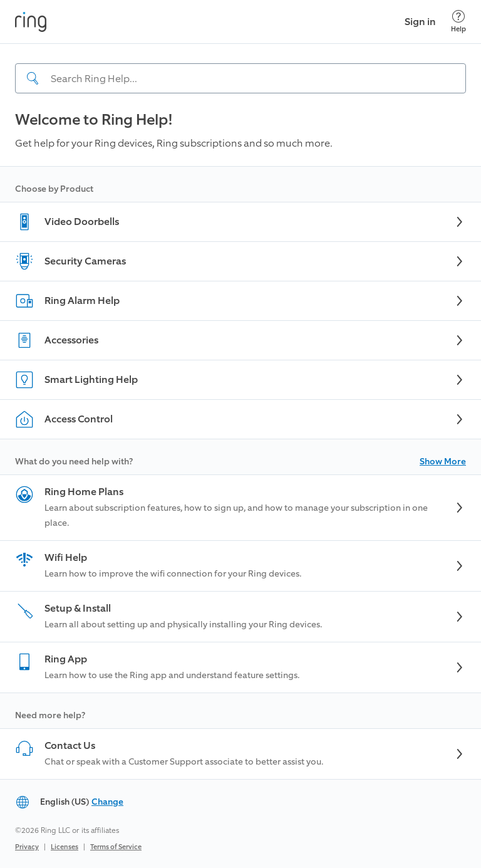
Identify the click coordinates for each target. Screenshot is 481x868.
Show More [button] (443, 462)
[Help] (458, 22)
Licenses (65, 847)
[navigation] (240, 68)
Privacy (27, 847)
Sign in (420, 22)
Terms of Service (116, 847)
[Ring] (31, 22)
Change (107, 802)
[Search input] (240, 78)
